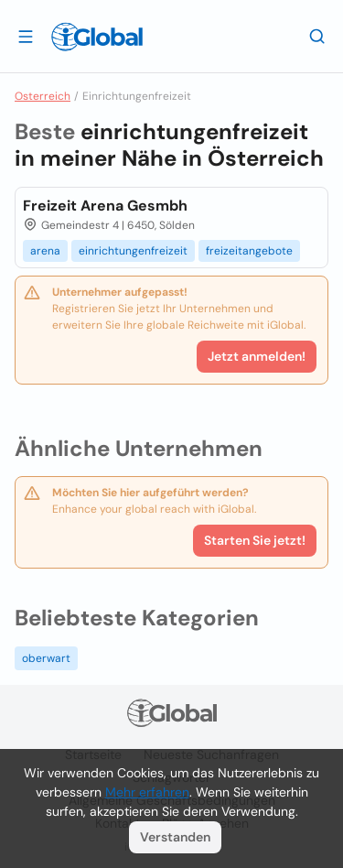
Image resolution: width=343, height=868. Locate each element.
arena (45, 251)
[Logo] (97, 37)
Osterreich (43, 96)
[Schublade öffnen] (26, 36)
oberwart (46, 658)
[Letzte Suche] (317, 36)
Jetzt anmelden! (257, 356)
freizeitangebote (249, 251)
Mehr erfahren (147, 792)
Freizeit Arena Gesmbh (105, 206)
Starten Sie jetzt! (255, 540)
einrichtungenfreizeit (133, 251)
